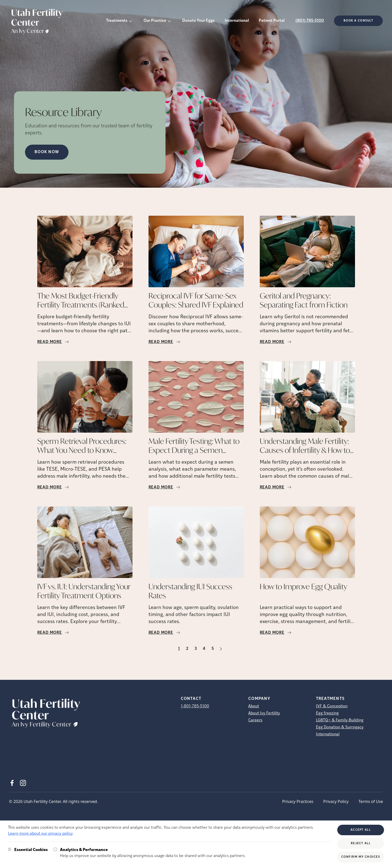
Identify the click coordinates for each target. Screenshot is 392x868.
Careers (255, 720)
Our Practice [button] (155, 21)
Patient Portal (272, 21)
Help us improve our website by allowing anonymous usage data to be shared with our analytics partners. (153, 852)
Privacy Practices (298, 801)
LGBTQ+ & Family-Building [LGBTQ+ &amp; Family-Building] (340, 720)
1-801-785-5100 (195, 706)
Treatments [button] (117, 21)
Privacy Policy (336, 801)
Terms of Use (371, 801)
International (237, 21)
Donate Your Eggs (198, 21)
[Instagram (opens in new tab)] (23, 783)
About (254, 706)
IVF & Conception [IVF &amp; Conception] (332, 706)
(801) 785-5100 (310, 21)
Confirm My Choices (361, 857)
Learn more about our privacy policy (40, 834)
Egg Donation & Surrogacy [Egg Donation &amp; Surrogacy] (340, 727)
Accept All (361, 830)
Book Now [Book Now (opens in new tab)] (47, 152)
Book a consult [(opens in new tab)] (358, 21)
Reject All (361, 843)
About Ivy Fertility (264, 713)
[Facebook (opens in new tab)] (12, 783)
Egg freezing (327, 713)
